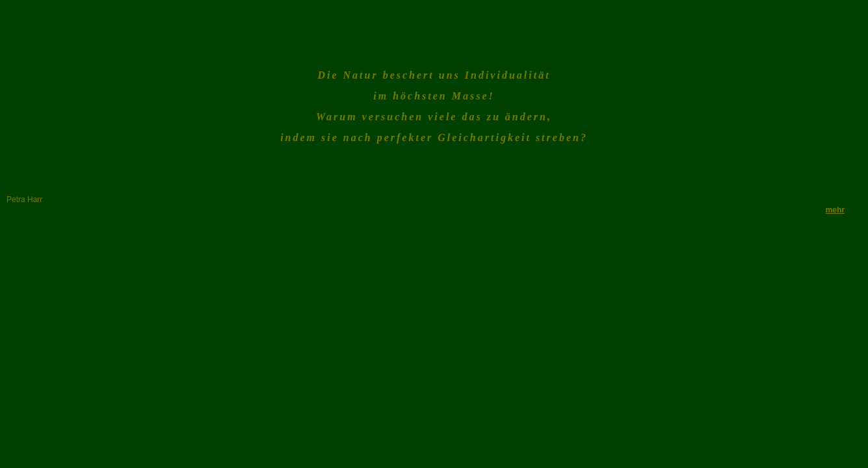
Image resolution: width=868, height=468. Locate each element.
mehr (835, 210)
